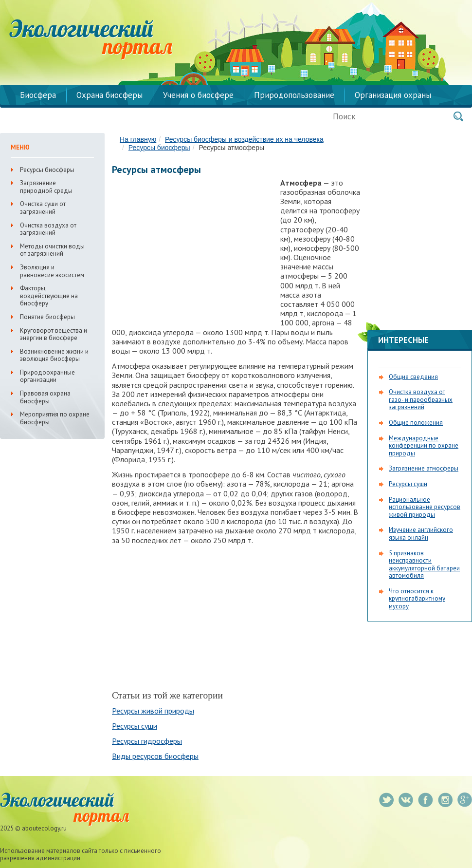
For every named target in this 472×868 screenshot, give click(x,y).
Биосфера (38, 95)
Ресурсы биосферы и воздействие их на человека (244, 139)
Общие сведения (413, 377)
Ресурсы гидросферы (147, 741)
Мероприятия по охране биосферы (55, 418)
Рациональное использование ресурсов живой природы (425, 507)
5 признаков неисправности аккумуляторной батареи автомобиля (424, 565)
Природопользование (294, 95)
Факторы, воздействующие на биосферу (49, 296)
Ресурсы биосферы (159, 148)
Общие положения (416, 423)
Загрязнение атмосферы (424, 468)
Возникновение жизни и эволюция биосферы (54, 355)
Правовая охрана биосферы (45, 397)
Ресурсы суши (135, 726)
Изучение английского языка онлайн (421, 534)
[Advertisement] (194, 248)
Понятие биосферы (47, 317)
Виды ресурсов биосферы (155, 756)
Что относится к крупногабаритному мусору (417, 599)
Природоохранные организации (47, 376)
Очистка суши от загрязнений (43, 208)
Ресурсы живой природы (153, 711)
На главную (138, 139)
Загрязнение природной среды (46, 187)
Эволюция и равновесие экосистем (52, 271)
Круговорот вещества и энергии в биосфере (54, 334)
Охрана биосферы (109, 95)
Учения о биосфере (198, 95)
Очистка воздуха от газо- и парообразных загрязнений (421, 399)
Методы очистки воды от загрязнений (52, 250)
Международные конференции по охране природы (424, 446)
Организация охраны (393, 95)
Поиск (458, 116)
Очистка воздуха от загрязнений (48, 229)
